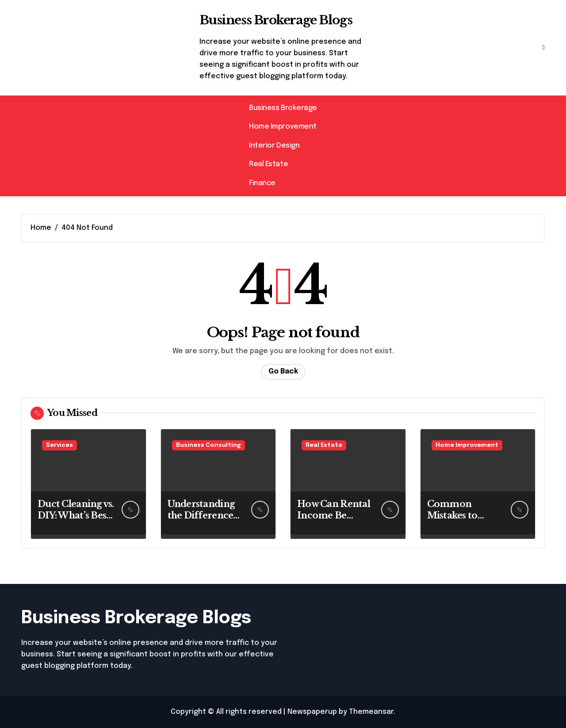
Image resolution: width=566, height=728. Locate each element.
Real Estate (268, 164)
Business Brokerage (283, 108)
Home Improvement (283, 127)
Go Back (283, 372)
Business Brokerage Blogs (276, 20)
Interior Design (274, 146)
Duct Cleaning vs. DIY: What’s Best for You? (76, 515)
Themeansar (371, 712)
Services (59, 445)
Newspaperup (312, 712)
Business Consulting (208, 445)
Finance (262, 183)
